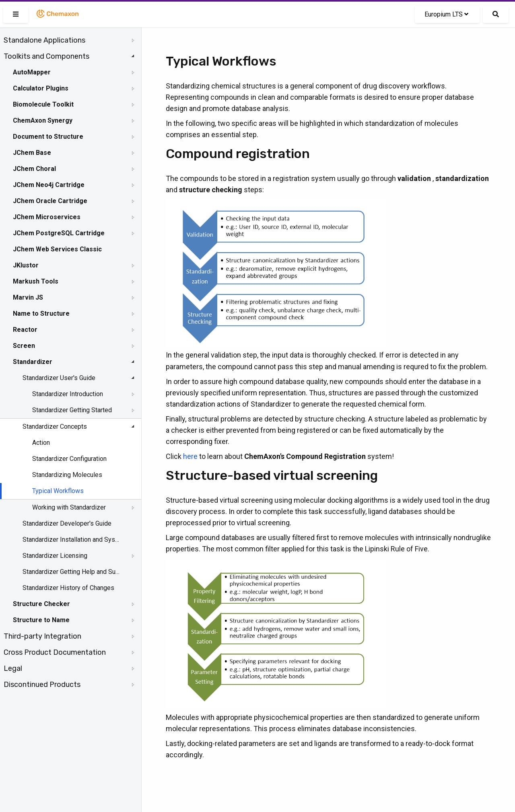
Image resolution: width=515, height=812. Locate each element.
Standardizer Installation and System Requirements (71, 540)
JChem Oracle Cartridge (50, 201)
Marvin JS (28, 297)
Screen (24, 346)
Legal (13, 668)
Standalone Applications (44, 40)
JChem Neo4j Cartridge (49, 185)
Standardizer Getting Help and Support (71, 572)
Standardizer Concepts (55, 427)
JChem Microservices (47, 217)
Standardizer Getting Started (72, 410)
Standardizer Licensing (55, 556)
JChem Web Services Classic (57, 249)
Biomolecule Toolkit (43, 104)
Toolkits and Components (46, 56)
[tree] (71, 362)
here (190, 456)
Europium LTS (446, 14)
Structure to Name (41, 620)
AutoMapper (32, 72)
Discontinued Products (42, 685)
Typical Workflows (58, 491)
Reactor (25, 330)
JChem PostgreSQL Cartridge (59, 233)
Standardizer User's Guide (59, 378)
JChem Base (32, 153)
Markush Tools (36, 281)
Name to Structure (41, 313)
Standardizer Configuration (69, 459)
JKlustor (26, 265)
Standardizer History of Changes (68, 588)
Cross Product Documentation (55, 652)
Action (41, 443)
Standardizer (33, 362)
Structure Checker (41, 604)
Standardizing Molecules (67, 475)
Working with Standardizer (69, 507)
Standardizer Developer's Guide (67, 523)
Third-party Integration (42, 636)
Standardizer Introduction (68, 394)
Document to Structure (48, 137)
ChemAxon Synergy (43, 120)
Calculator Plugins (41, 88)
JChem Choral (34, 169)
